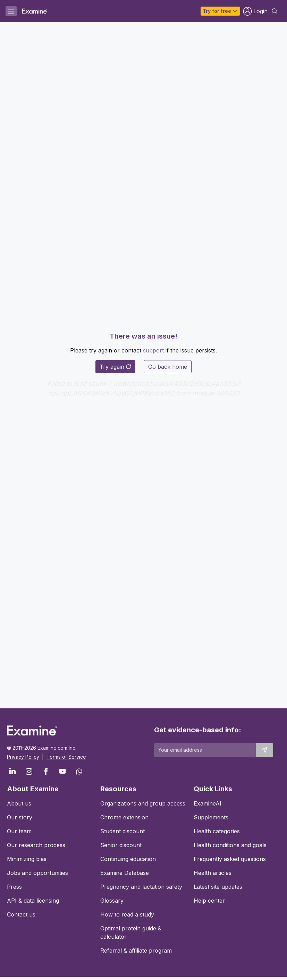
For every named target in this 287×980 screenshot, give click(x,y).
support (153, 350)
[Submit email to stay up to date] (264, 750)
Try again (115, 367)
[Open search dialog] (275, 11)
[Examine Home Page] (35, 11)
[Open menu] (11, 11)
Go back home (168, 367)
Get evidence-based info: (198, 730)
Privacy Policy (23, 757)
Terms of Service (66, 757)
